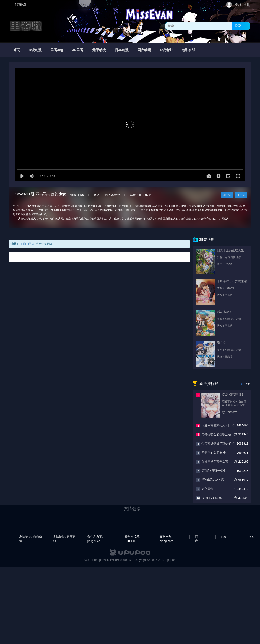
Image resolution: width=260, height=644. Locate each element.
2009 (141, 195)
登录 (238, 4)
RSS (251, 537)
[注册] (22, 244)
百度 (196, 537)
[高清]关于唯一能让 (214, 471)
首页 (16, 50)
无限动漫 (99, 50)
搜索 (238, 26)
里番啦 (26, 26)
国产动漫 (144, 50)
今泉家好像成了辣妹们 (216, 443)
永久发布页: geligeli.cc (95, 537)
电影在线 (188, 50)
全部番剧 (20, 4)
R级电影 (166, 50)
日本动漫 (122, 50)
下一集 (241, 195)
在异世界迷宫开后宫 (215, 462)
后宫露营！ (209, 489)
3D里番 (78, 50)
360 (223, 537)
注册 (246, 4)
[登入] (32, 244)
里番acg (57, 50)
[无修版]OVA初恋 (213, 480)
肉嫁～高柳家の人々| (215, 425)
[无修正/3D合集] (212, 498)
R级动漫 (35, 50)
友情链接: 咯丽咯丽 (64, 537)
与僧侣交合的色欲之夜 (216, 434)
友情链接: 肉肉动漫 (30, 537)
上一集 (227, 195)
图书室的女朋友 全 (214, 453)
